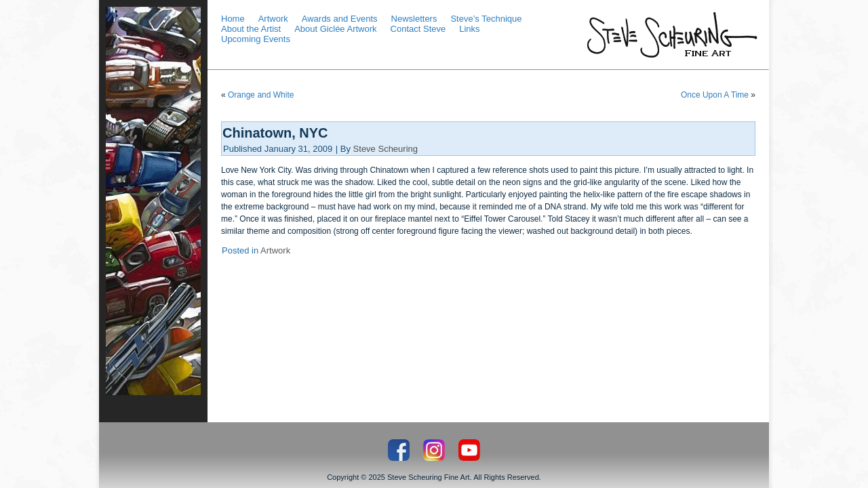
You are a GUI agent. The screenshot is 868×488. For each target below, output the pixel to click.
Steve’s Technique (486, 19)
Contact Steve (418, 29)
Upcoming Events (256, 39)
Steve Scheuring (386, 149)
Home (233, 19)
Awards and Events (340, 19)
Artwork (273, 19)
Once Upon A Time (715, 95)
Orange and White (261, 95)
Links (469, 29)
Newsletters (414, 19)
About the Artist (251, 29)
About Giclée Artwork (335, 29)
